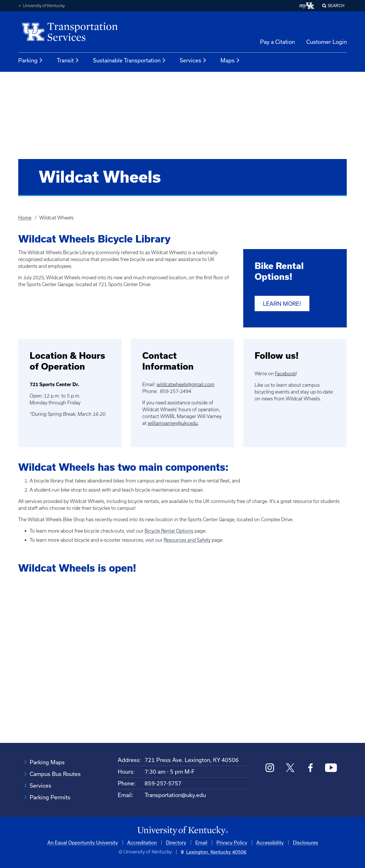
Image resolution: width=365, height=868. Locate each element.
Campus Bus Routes (55, 774)
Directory (176, 842)
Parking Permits (50, 797)
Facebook (285, 373)
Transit (68, 60)
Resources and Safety (187, 540)
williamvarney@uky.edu (173, 423)
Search (336, 6)
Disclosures (305, 842)
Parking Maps (47, 762)
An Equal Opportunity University (83, 842)
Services (193, 60)
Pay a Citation (277, 42)
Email (201, 842)
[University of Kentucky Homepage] (182, 831)
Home (25, 218)
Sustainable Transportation (129, 60)
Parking (31, 60)
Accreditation (142, 842)
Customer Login (327, 42)
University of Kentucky (44, 6)
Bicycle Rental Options (169, 531)
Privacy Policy (232, 842)
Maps (230, 60)
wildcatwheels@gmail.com (185, 384)
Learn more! (282, 304)
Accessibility (270, 842)
